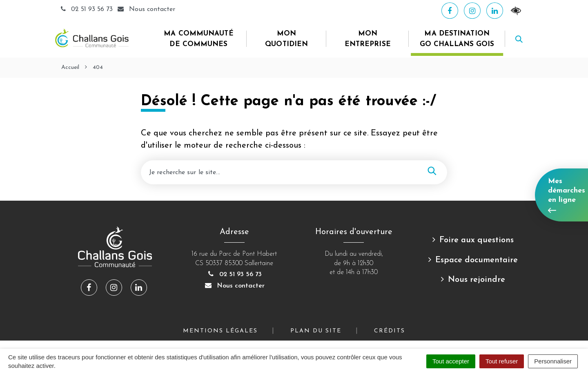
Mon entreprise (368, 39)
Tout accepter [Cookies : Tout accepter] (451, 361)
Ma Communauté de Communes (198, 39)
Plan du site (316, 331)
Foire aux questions (477, 240)
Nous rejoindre (477, 280)
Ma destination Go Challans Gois (457, 39)
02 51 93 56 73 (87, 9)
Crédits (390, 331)
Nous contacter (234, 286)
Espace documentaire (477, 260)
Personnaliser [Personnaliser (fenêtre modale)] (553, 361)
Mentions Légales (220, 331)
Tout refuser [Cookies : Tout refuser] (502, 361)
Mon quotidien (286, 39)
